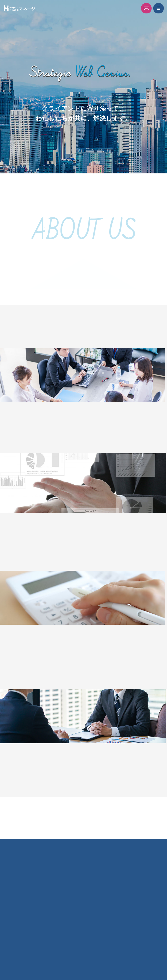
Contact (148, 9)
